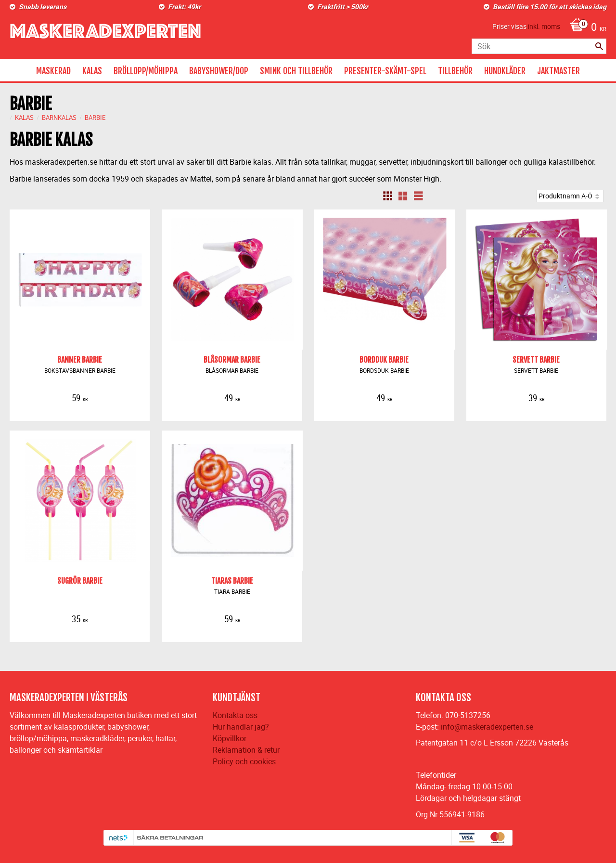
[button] (387, 196)
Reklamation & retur (246, 750)
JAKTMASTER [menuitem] (558, 71)
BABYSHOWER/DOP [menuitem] (219, 71)
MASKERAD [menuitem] (53, 71)
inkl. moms (544, 26)
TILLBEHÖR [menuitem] (455, 71)
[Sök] (599, 46)
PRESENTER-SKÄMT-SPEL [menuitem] (385, 71)
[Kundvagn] (586, 28)
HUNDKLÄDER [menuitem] (505, 71)
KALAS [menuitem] (92, 71)
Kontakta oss (235, 715)
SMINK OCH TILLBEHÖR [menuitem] (296, 71)
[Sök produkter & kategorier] (539, 46)
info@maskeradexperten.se (487, 727)
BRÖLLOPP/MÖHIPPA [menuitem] (146, 71)
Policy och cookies (244, 761)
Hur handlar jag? (241, 727)
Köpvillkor (230, 738)
